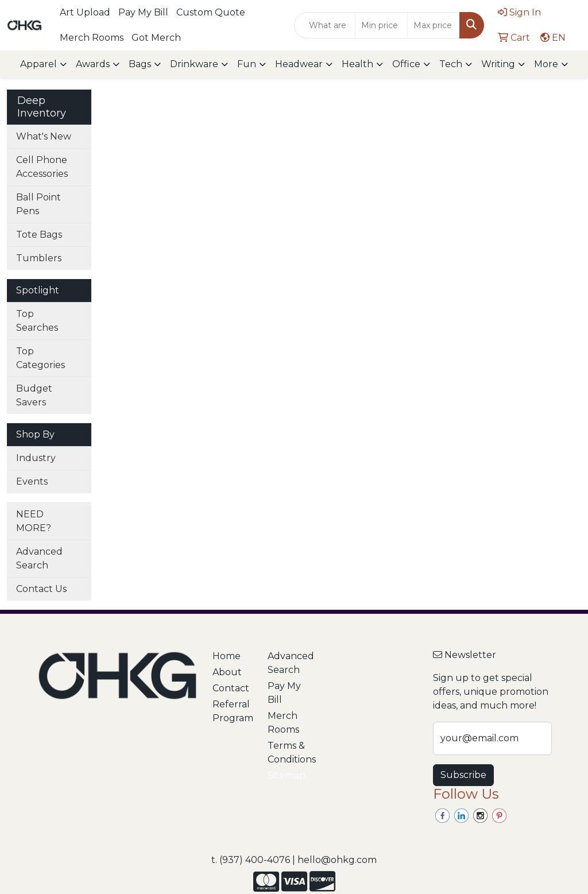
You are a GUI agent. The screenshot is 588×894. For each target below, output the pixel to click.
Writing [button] (498, 64)
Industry (36, 458)
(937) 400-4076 (255, 860)
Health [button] (357, 64)
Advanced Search (39, 558)
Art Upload (85, 12)
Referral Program (233, 711)
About (227, 672)
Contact (231, 688)
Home (227, 656)
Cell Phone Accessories (42, 167)
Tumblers (39, 258)
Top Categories (40, 358)
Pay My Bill (143, 12)
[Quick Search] (325, 25)
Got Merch (156, 38)
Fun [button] (247, 64)
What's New (44, 136)
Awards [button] (93, 64)
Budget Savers (34, 395)
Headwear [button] (299, 64)
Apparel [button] (38, 64)
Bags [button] (140, 64)
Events (32, 481)
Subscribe (463, 775)
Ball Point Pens (38, 204)
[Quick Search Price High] (434, 25)
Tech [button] (451, 64)
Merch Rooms (92, 38)
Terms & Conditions (288, 752)
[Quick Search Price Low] (381, 25)
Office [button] (406, 64)
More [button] (546, 64)
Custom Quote (211, 12)
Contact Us (41, 589)
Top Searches (37, 321)
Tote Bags (39, 235)
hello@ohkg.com (337, 860)
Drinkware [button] (194, 64)
